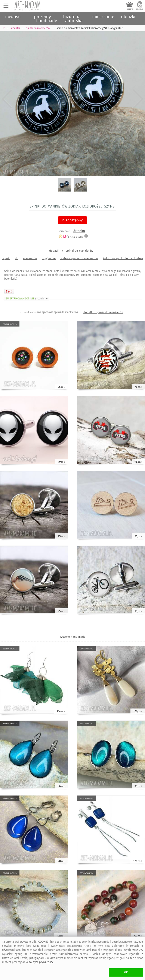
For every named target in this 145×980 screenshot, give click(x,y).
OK (126, 972)
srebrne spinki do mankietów (79, 258)
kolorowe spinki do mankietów (123, 258)
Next (138, 99)
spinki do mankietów (79, 251)
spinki (6, 258)
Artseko (79, 231)
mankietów (30, 258)
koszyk (130, 9)
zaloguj (139, 9)
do (17, 258)
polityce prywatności (41, 962)
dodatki (54, 251)
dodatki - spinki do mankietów (103, 312)
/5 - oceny (71, 237)
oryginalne (49, 258)
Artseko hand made (73, 637)
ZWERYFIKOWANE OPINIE (27, 299)
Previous (7, 99)
